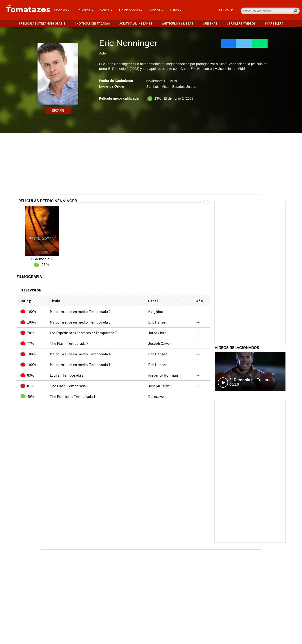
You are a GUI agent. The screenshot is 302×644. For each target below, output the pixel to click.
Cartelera (275, 23)
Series (106, 10)
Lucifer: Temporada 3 (67, 375)
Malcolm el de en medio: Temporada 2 (80, 311)
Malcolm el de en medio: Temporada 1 (80, 365)
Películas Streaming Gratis (43, 23)
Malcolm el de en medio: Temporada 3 (80, 322)
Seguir (58, 111)
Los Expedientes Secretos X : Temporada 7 (83, 333)
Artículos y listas (178, 23)
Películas (85, 10)
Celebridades (131, 10)
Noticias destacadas (93, 23)
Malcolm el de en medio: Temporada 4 (80, 354)
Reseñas (211, 23)
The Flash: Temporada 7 (69, 343)
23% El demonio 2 (174, 98)
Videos (156, 10)
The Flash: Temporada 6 (69, 386)
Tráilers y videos (242, 23)
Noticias (62, 10)
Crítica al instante (137, 23)
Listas (176, 10)
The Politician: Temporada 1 (73, 396)
